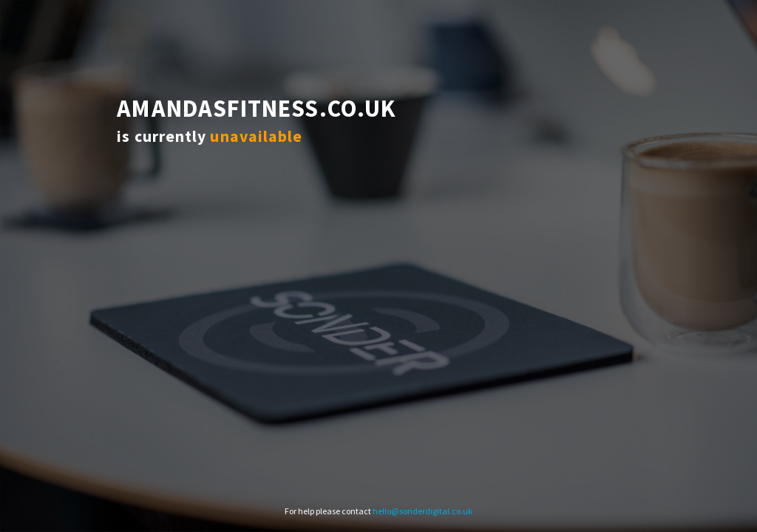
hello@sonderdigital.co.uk (422, 511)
